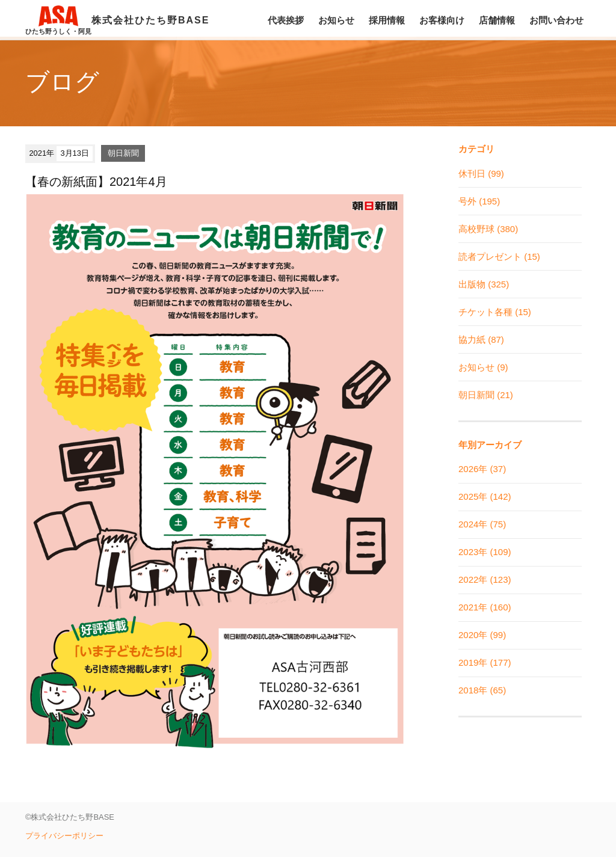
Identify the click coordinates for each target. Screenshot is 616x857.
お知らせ (336, 20)
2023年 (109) (485, 552)
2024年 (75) (482, 524)
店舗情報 (497, 20)
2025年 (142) (485, 496)
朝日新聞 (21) (486, 395)
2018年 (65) (482, 690)
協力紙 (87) (481, 339)
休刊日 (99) (481, 174)
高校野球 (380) (488, 229)
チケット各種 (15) (495, 312)
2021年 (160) (485, 607)
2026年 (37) (482, 469)
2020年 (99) (482, 635)
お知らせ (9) (483, 367)
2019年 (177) (485, 662)
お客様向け (442, 20)
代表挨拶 (286, 20)
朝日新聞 (123, 153)
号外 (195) (479, 201)
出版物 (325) (484, 284)
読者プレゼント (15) (499, 256)
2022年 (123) (485, 579)
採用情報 (387, 20)
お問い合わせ (556, 20)
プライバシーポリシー (64, 836)
